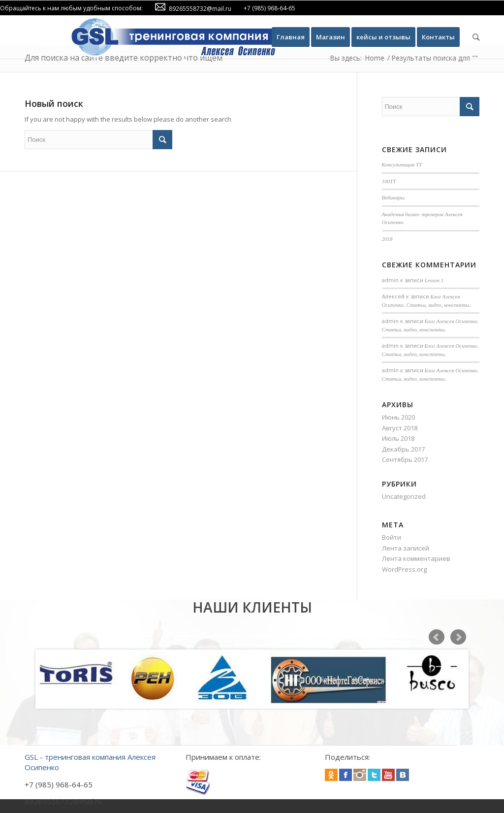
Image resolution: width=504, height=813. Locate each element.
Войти (392, 537)
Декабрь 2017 (403, 449)
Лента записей (406, 548)
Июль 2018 (398, 438)
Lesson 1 (434, 280)
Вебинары (393, 197)
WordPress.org (404, 569)
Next (458, 637)
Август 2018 (400, 428)
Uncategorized (404, 496)
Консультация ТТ (402, 164)
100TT (389, 181)
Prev (437, 637)
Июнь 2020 (398, 417)
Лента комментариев (416, 558)
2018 (387, 239)
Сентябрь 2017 (405, 459)
